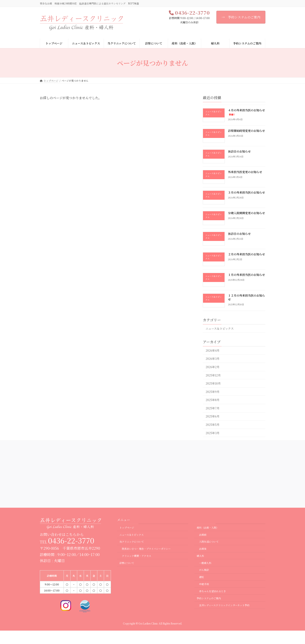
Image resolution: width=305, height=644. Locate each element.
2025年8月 (213, 400)
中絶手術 (204, 584)
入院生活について (209, 542)
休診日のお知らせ (239, 151)
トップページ (127, 527)
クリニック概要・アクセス (137, 556)
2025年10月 (213, 383)
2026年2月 (213, 367)
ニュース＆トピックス (220, 329)
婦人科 (200, 556)
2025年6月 (213, 416)
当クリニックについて (132, 542)
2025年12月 (213, 375)
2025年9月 (213, 392)
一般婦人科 (205, 563)
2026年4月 (213, 350)
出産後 (203, 549)
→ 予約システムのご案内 (241, 17)
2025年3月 (213, 433)
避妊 (202, 577)
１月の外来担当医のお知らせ (246, 275)
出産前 (203, 535)
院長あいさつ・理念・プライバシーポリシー (146, 549)
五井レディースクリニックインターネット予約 (224, 605)
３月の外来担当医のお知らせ (246, 193)
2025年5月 (213, 425)
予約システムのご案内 (209, 598)
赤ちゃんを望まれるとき (213, 591)
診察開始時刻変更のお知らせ (246, 131)
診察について (127, 563)
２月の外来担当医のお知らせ (246, 254)
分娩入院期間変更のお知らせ (246, 213)
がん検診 (204, 570)
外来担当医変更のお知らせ (245, 172)
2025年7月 (213, 408)
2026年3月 (213, 359)
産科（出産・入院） (208, 527)
